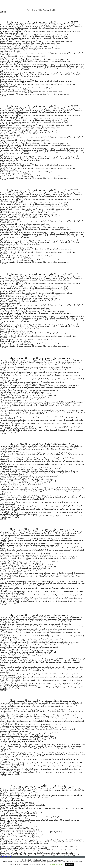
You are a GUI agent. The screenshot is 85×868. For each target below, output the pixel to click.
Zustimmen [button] (69, 865)
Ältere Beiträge (5, 856)
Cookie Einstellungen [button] (55, 865)
